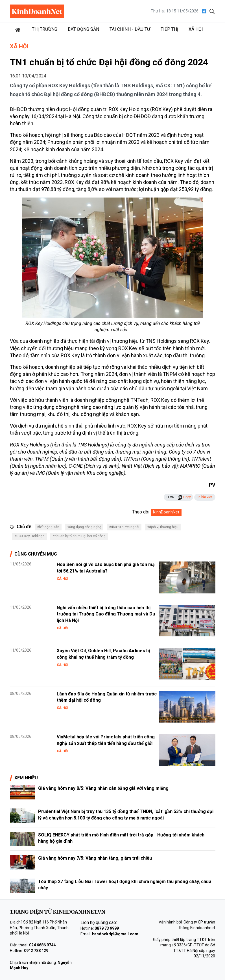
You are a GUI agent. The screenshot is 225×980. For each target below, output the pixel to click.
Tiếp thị (169, 29)
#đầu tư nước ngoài (124, 527)
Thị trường (45, 29)
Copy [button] (184, 497)
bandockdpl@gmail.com (115, 934)
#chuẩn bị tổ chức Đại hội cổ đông (79, 536)
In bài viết (205, 497)
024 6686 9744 (42, 945)
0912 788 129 (36, 951)
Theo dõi (141, 512)
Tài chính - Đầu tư (130, 29)
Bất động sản (83, 29)
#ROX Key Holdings (30, 536)
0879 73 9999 (107, 928)
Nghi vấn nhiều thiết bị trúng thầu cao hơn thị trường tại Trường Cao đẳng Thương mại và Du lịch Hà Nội (106, 614)
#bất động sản (48, 527)
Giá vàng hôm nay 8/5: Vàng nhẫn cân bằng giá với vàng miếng (103, 788)
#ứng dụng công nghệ (84, 527)
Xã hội (196, 29)
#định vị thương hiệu (163, 527)
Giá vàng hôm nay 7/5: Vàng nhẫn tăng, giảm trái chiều (95, 858)
